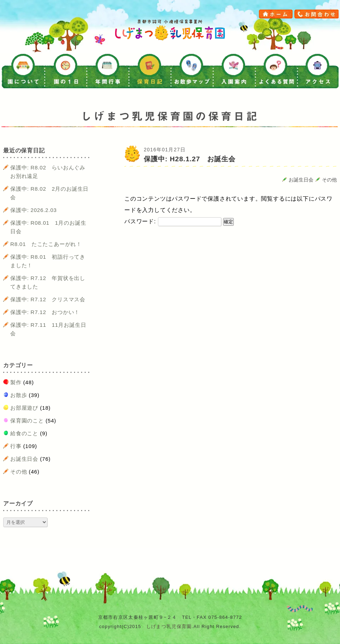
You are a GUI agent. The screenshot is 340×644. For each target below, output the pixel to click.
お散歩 (19, 395)
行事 (16, 446)
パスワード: (173, 221)
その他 (329, 180)
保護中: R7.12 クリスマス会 (48, 299)
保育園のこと (27, 421)
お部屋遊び (24, 408)
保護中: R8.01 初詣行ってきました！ (48, 261)
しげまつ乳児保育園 (169, 626)
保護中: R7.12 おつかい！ (45, 312)
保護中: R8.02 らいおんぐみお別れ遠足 (48, 172)
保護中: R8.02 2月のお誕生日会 (49, 193)
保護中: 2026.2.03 (33, 210)
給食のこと (24, 433)
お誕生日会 (301, 180)
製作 (16, 382)
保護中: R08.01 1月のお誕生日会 (48, 227)
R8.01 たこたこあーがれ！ (46, 244)
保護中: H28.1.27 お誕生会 (190, 159)
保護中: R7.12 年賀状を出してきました (48, 282)
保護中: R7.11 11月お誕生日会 (48, 329)
